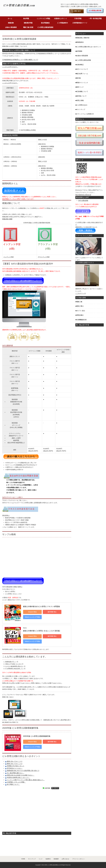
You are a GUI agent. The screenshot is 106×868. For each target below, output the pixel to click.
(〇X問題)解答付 (63, 23)
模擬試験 (11, 23)
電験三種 (79, 302)
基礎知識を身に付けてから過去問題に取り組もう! (23, 771)
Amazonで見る (32, 612)
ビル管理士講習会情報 (84, 60)
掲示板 (79, 78)
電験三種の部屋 (28, 27)
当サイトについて (82, 69)
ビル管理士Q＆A (82, 105)
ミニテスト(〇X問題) (43, 18)
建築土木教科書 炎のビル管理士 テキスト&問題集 (42, 606)
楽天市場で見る (52, 612)
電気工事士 (80, 306)
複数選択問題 (28, 23)
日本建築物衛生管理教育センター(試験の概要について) (20, 60)
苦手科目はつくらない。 (15, 768)
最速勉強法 (80, 42)
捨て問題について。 (13, 784)
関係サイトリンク (82, 83)
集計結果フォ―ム (82, 74)
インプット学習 (8, 257)
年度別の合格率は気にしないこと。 (19, 777)
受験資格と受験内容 (83, 38)
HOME (23, 859)
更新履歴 (56, 859)
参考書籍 (79, 51)
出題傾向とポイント (61, 18)
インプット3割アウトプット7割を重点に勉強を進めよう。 (26, 780)
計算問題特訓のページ (80, 23)
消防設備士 (80, 315)
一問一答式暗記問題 (95, 18)
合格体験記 (80, 65)
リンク (41, 859)
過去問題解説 (45, 23)
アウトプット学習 (44, 257)
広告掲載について (82, 91)
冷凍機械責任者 (81, 320)
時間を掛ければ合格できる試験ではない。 (21, 775)
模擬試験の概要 (7, 219)
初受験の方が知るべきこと (16, 766)
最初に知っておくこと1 (15, 761)
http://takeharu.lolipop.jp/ (83, 195)
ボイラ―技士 (81, 311)
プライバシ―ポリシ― (78, 859)
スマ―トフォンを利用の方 (85, 114)
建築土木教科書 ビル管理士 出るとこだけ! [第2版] (42, 631)
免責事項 (48, 859)
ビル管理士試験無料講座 (45, 27)
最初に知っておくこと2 (15, 764)
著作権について (81, 96)
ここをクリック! (81, 293)
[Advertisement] (26, 33)
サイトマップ (81, 109)
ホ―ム (10, 18)
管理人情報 (80, 100)
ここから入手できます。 (10, 67)
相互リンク (80, 87)
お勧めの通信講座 (11, 27)
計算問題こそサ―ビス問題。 (16, 782)
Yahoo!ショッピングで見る (32, 617)
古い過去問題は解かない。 (16, 773)
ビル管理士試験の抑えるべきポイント (89, 47)
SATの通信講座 (83, 200)
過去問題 (26, 18)
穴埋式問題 (78, 18)
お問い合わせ (65, 859)
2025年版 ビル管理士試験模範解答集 (37, 736)
